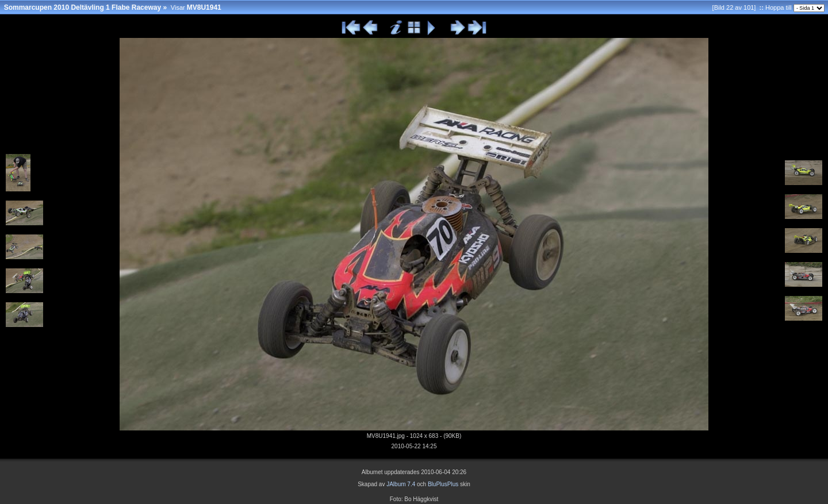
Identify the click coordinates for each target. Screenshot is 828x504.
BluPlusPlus (443, 484)
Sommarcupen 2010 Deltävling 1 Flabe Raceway (83, 7)
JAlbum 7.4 (401, 484)
